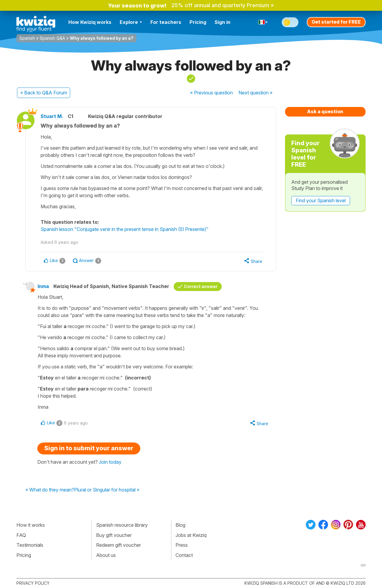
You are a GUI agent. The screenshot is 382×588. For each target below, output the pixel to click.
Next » (255, 93)
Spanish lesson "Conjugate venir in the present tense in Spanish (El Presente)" (125, 229)
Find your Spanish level (321, 200)
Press (182, 545)
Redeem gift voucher (118, 545)
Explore (131, 22)
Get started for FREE (336, 22)
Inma (43, 286)
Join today (110, 462)
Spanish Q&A (52, 38)
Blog (180, 525)
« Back (44, 93)
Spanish (27, 38)
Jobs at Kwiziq (191, 535)
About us (106, 555)
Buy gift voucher (114, 535)
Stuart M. (52, 116)
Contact (184, 555)
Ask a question (325, 111)
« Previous (211, 93)
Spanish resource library (122, 525)
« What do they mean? (50, 490)
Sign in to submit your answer (89, 448)
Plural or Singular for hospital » (107, 490)
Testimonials (30, 545)
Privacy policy (33, 583)
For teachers (166, 22)
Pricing (198, 22)
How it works (31, 525)
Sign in (222, 22)
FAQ (21, 535)
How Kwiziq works (90, 22)
